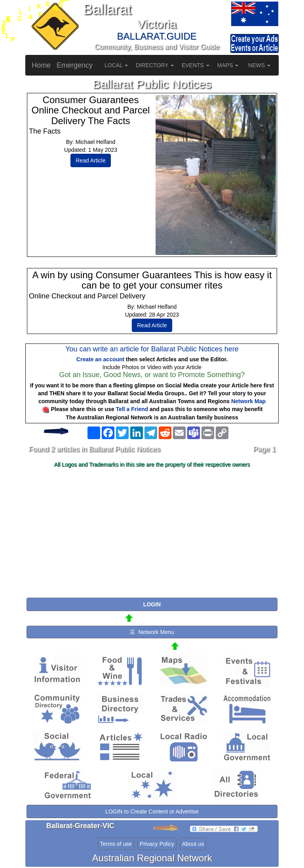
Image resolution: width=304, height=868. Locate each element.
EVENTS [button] (196, 65)
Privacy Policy (157, 844)
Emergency (75, 65)
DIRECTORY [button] (155, 65)
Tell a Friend (132, 409)
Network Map (248, 401)
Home (41, 65)
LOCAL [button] (116, 65)
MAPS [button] (228, 65)
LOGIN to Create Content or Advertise (152, 811)
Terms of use (116, 844)
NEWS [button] (259, 65)
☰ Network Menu (152, 632)
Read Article (90, 160)
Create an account (100, 359)
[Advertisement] (152, 533)
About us (193, 844)
